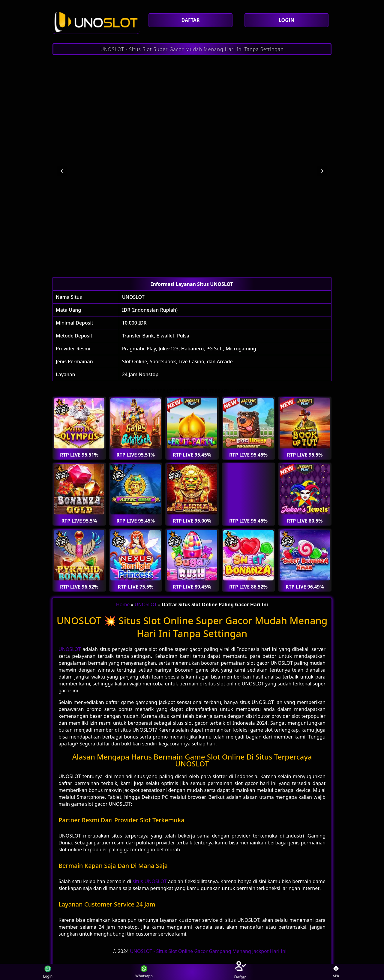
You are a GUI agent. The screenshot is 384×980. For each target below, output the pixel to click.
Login (50, 972)
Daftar (240, 972)
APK (336, 972)
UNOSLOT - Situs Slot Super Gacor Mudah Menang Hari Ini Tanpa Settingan (192, 49)
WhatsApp (144, 972)
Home (123, 604)
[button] (62, 171)
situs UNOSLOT (150, 881)
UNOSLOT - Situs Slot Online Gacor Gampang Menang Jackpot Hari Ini (208, 951)
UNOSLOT (133, 297)
